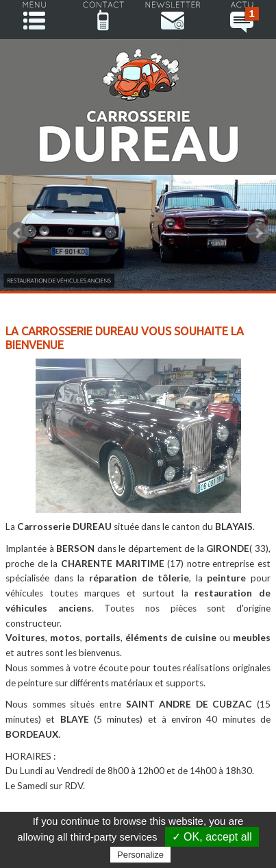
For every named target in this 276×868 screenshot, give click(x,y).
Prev (18, 233)
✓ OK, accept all (212, 837)
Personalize (140, 855)
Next (258, 233)
